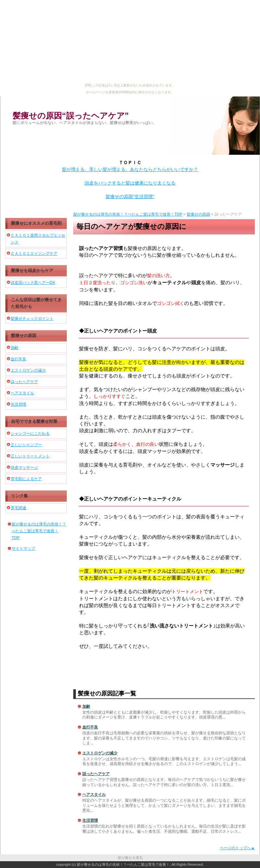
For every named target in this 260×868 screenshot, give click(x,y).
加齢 (86, 706)
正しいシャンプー (26, 445)
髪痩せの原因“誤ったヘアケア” (71, 116)
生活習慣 (90, 820)
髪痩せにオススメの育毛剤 (36, 223)
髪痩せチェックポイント (32, 319)
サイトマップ (23, 548)
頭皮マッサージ (24, 468)
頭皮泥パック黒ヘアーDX (33, 283)
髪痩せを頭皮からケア (32, 271)
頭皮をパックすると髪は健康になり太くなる (130, 183)
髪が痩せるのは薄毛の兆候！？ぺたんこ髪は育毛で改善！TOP (128, 214)
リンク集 (19, 496)
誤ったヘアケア (96, 774)
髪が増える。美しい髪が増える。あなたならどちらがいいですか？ (130, 169)
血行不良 (90, 727)
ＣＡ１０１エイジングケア (34, 254)
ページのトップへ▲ (237, 848)
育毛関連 (18, 508)
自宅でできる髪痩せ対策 (34, 421)
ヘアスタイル (94, 795)
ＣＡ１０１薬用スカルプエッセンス (38, 239)
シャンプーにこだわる (30, 434)
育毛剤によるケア (26, 479)
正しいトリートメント (30, 456)
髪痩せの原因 (198, 214)
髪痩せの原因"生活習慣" (130, 197)
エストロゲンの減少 (100, 753)
